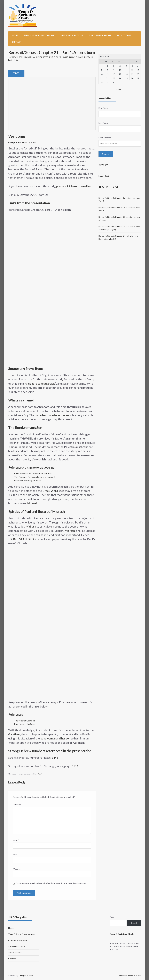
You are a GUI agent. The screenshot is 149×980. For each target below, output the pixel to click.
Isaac (72, 57)
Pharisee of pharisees (25, 724)
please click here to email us (74, 186)
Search (113, 917)
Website (17, 869)
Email (16, 854)
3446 (55, 758)
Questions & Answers (71, 35)
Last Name (103, 123)
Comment (18, 804)
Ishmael (79, 57)
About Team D (124, 35)
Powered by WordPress (130, 975)
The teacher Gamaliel (25, 721)
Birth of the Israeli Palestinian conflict (33, 473)
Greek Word (50, 491)
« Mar (119, 89)
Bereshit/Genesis (45, 57)
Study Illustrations (100, 35)
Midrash (89, 57)
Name (16, 840)
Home (15, 35)
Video (16, 73)
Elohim (57, 57)
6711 (75, 766)
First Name (103, 108)
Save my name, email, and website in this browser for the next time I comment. (52, 883)
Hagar (65, 57)
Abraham (31, 57)
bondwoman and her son (55, 738)
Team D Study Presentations (39, 35)
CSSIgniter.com (26, 975)
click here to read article (40, 384)
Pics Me (41, 774)
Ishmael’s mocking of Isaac (27, 480)
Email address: (105, 138)
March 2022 (104, 176)
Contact (17, 42)
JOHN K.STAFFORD (21, 539)
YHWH (17, 60)
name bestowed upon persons (53, 415)
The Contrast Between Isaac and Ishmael (34, 477)
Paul (11, 60)
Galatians (14, 734)
